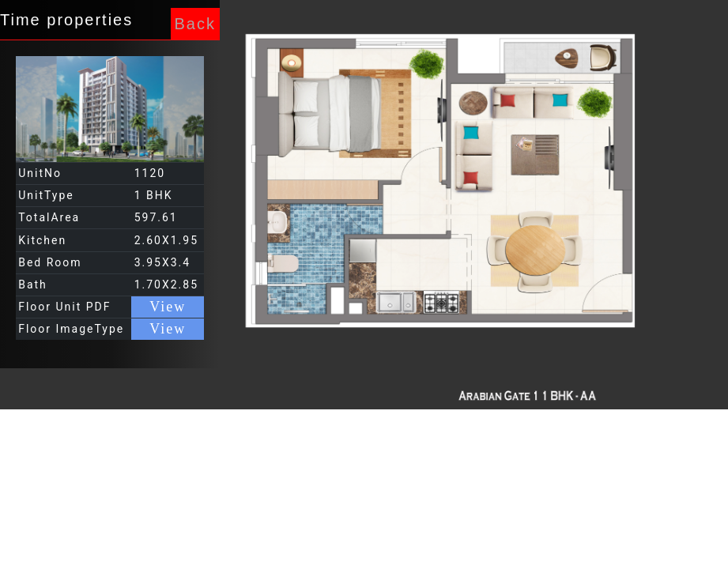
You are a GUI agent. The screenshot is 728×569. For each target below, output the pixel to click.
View (168, 307)
